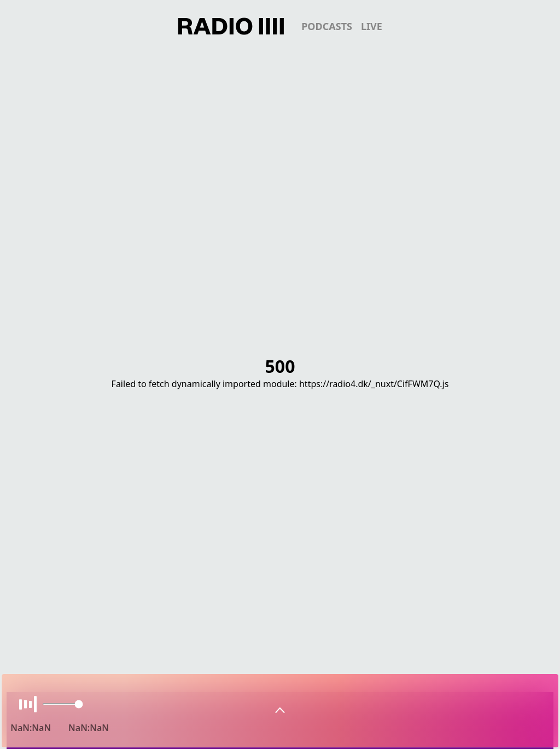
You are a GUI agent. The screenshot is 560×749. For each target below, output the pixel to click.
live (372, 26)
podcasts (327, 26)
